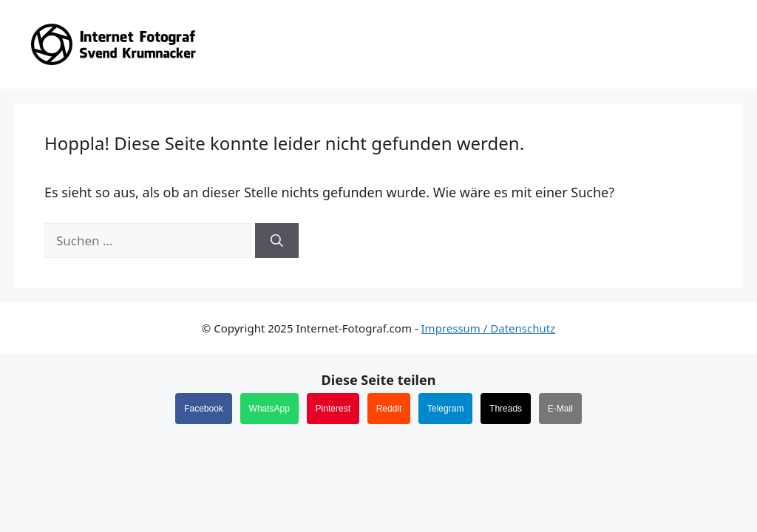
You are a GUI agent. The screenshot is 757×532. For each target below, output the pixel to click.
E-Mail (560, 409)
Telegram (445, 409)
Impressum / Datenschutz (489, 328)
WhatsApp (269, 409)
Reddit (389, 409)
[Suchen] (277, 241)
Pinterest (333, 409)
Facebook (204, 409)
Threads (506, 409)
